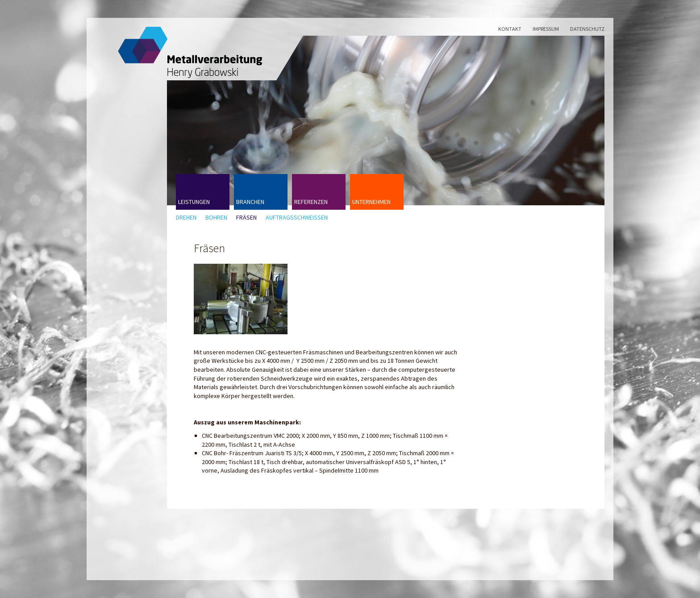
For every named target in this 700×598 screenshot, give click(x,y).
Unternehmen (371, 202)
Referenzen (311, 202)
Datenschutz (587, 29)
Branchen (250, 202)
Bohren (216, 218)
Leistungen (194, 202)
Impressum (546, 29)
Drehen (186, 218)
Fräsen (246, 218)
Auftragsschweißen (297, 218)
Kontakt (510, 29)
